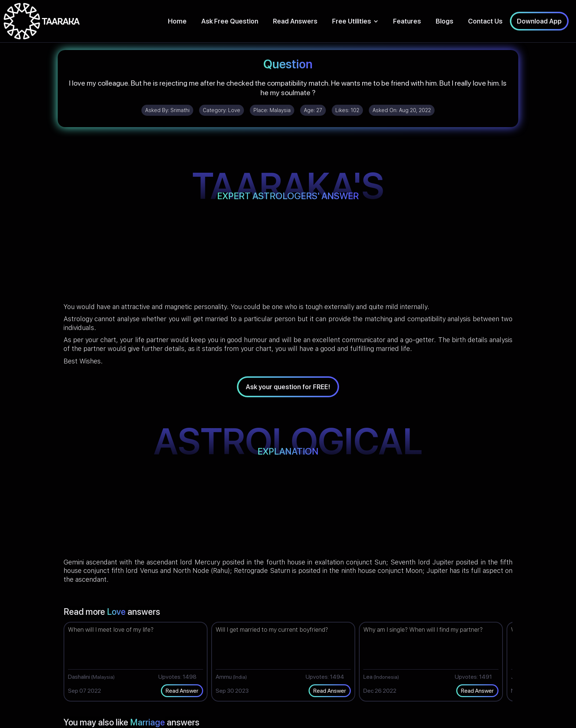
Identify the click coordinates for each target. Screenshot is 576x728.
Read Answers (295, 21)
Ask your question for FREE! (288, 387)
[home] (42, 21)
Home (177, 21)
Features (407, 21)
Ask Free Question (230, 21)
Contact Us (485, 21)
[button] (355, 21)
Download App (539, 21)
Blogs (444, 21)
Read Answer (182, 691)
